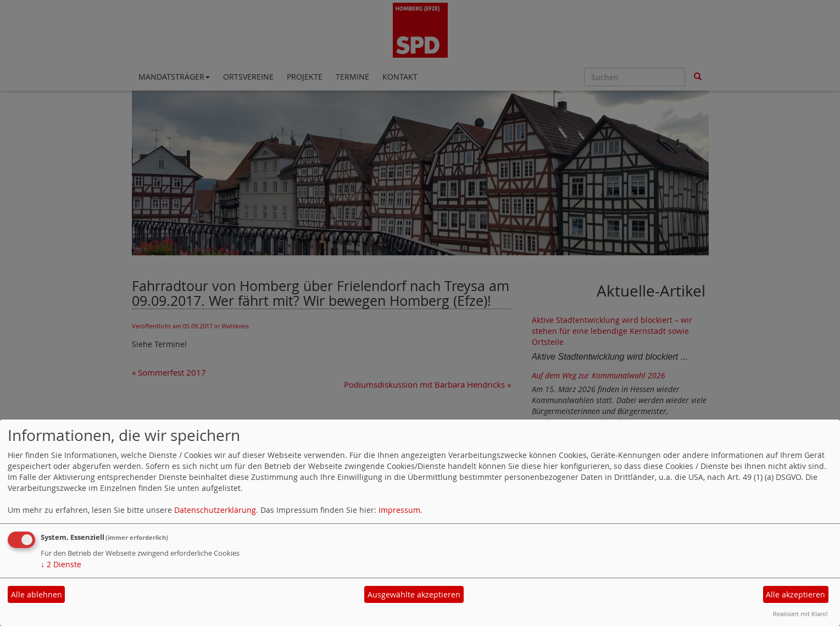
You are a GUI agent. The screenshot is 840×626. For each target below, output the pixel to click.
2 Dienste (61, 564)
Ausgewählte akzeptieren (414, 594)
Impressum (399, 510)
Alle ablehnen (37, 594)
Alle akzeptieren (796, 594)
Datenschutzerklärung (215, 510)
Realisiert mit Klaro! (800, 614)
